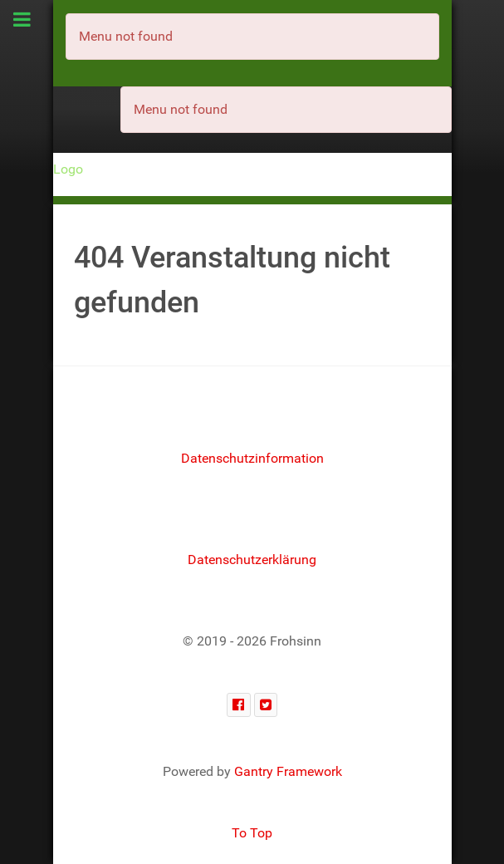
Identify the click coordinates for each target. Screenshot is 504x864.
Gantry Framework (288, 771)
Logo (68, 169)
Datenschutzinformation (252, 458)
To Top (252, 833)
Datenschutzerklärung (252, 560)
